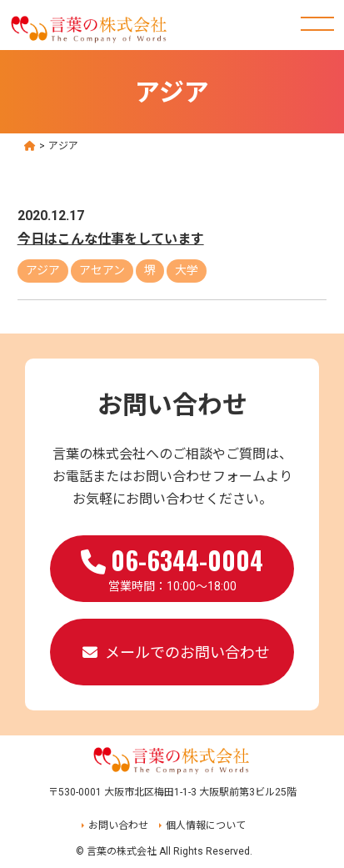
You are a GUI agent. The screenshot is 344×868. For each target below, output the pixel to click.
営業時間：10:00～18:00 (172, 567)
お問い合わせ (118, 825)
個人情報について (206, 825)
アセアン (102, 270)
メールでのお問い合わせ (187, 652)
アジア (43, 270)
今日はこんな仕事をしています (111, 239)
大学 (187, 270)
